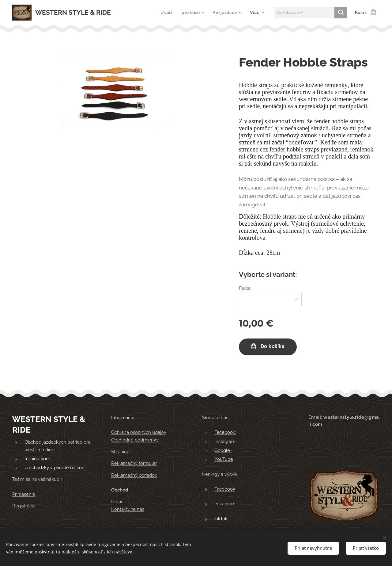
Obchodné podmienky (135, 440)
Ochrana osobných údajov (139, 432)
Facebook (225, 489)
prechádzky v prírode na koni (55, 468)
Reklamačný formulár (134, 463)
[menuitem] (165, 13)
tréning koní (37, 459)
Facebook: (225, 432)
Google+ (223, 450)
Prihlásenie (24, 494)
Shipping (120, 452)
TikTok (221, 518)
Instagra (223, 504)
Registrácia (24, 506)
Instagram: (225, 442)
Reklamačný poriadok (134, 475)
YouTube (224, 459)
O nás (117, 502)
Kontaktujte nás (128, 509)
